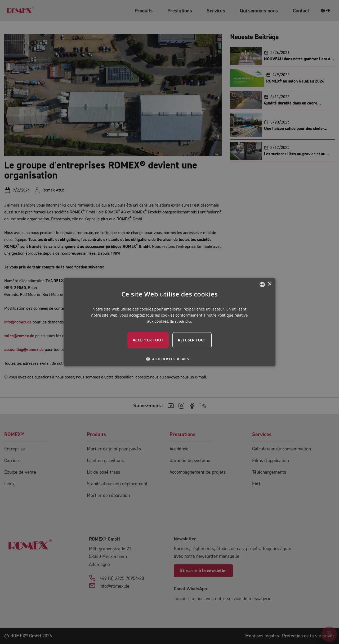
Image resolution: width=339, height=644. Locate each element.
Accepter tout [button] (148, 340)
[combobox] (262, 284)
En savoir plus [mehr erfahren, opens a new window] (181, 321)
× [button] (269, 284)
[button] (169, 359)
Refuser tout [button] (192, 340)
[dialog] (169, 322)
